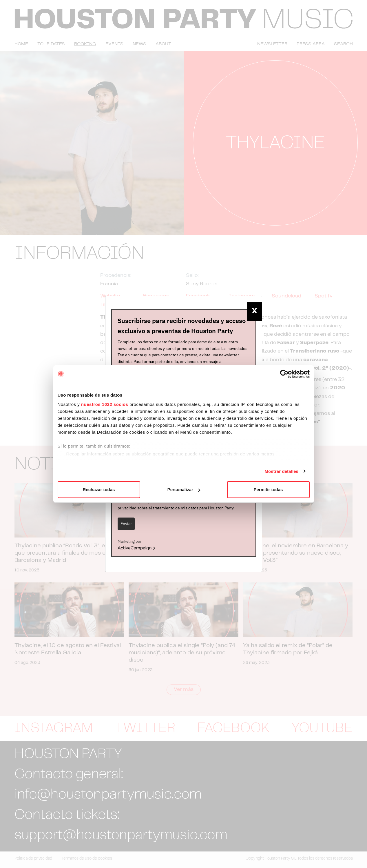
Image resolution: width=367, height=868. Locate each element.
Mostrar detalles (281, 471)
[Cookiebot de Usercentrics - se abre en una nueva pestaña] (284, 374)
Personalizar (184, 490)
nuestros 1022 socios (105, 404)
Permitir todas (268, 490)
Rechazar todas (99, 490)
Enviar (126, 524)
